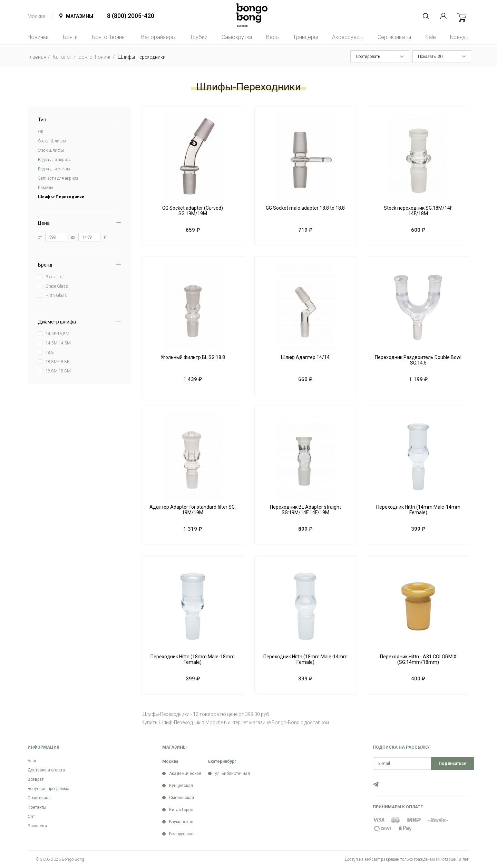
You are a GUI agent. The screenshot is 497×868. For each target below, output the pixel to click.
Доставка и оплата (46, 770)
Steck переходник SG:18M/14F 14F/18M (418, 211)
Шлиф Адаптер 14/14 (305, 357)
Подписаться (452, 764)
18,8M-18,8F (57, 362)
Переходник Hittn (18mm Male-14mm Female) (305, 659)
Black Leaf (55, 277)
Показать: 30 (430, 57)
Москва (37, 16)
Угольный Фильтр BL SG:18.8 (193, 357)
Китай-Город (181, 810)
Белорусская (182, 834)
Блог (32, 761)
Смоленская (182, 798)
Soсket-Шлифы (52, 141)
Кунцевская (181, 786)
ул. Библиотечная (232, 774)
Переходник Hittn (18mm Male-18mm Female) (193, 659)
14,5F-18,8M (57, 334)
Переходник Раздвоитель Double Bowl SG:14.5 (418, 360)
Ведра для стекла (54, 169)
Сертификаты (394, 37)
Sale (431, 37)
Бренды (460, 37)
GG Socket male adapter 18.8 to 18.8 (305, 208)
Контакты (37, 807)
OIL (41, 132)
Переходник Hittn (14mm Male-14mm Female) (418, 510)
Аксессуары (348, 37)
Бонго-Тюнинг (109, 37)
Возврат (36, 779)
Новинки (38, 37)
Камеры (46, 188)
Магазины (80, 16)
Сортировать (368, 57)
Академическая (185, 774)
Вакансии (37, 826)
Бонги (70, 37)
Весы (273, 37)
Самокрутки (237, 37)
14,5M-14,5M (58, 343)
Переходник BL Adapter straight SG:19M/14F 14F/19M (305, 510)
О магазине (39, 798)
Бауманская (181, 822)
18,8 (50, 352)
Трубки (199, 37)
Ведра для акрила (55, 160)
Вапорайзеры (158, 37)
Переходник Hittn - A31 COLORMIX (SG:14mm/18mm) (418, 659)
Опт (31, 817)
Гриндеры (306, 37)
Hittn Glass (56, 296)
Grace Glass (57, 286)
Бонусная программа (48, 789)
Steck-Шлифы (51, 150)
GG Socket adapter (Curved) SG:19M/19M (193, 211)
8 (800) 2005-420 (131, 16)
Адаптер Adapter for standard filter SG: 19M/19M (193, 510)
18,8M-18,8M (58, 371)
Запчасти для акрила (58, 178)
